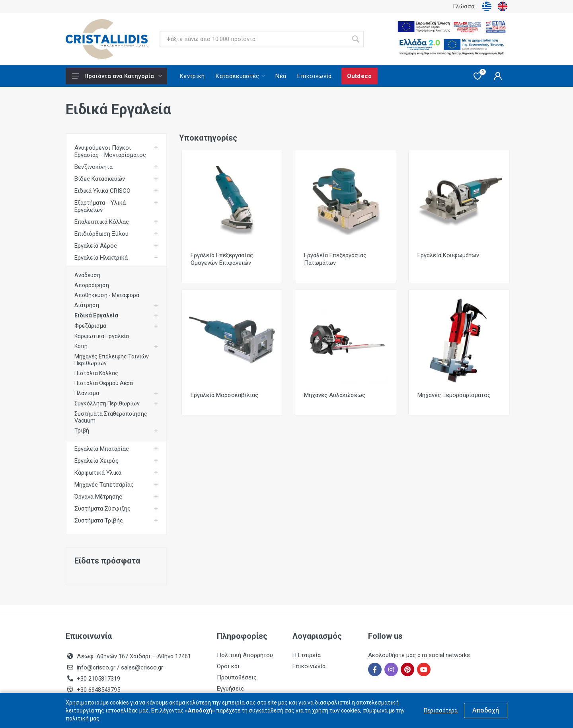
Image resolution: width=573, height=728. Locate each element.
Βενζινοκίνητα (94, 167)
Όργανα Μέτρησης (98, 497)
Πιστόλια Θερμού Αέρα (104, 383)
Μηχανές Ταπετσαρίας (104, 485)
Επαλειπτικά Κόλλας (102, 222)
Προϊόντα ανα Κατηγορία (117, 76)
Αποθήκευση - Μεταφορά (107, 295)
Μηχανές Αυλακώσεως (335, 395)
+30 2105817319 (98, 679)
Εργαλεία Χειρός (96, 461)
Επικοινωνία (309, 666)
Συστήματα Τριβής (99, 521)
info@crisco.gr (97, 667)
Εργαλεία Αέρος (96, 246)
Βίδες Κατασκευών (100, 179)
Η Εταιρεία (307, 655)
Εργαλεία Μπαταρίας (102, 449)
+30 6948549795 (98, 690)
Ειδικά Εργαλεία (96, 315)
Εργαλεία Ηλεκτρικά (101, 258)
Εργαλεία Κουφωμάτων (448, 255)
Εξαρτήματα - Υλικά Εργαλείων (100, 206)
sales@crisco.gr (142, 667)
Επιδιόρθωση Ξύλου (101, 234)
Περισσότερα (441, 710)
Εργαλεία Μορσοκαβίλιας (224, 395)
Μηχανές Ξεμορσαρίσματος (454, 395)
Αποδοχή (486, 710)
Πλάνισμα (87, 393)
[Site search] (253, 39)
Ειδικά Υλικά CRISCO (102, 191)
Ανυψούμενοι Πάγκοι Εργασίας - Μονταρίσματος (110, 151)
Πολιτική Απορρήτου (245, 655)
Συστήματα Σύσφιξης (102, 509)
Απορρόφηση (92, 285)
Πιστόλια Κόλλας (96, 373)
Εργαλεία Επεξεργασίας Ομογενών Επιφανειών (222, 259)
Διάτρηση (87, 305)
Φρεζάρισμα (90, 326)
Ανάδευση (87, 275)
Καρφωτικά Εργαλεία (102, 336)
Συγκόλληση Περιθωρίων (107, 403)
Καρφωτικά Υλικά (98, 473)
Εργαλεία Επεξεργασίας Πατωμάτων (335, 259)
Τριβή (82, 431)
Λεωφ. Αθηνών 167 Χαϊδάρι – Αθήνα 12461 (134, 656)
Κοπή (81, 346)
